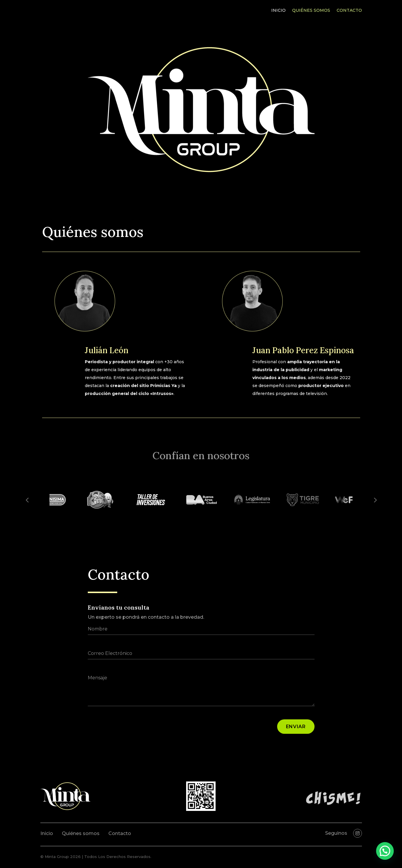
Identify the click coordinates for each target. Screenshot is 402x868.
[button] (385, 851)
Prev (27, 500)
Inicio (278, 11)
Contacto (349, 11)
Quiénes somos (311, 11)
